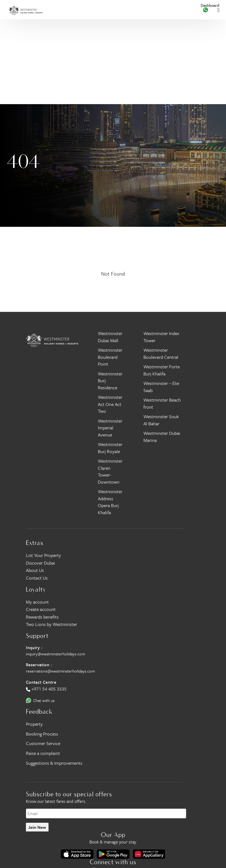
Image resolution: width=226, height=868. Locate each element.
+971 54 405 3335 (49, 689)
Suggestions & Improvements (54, 763)
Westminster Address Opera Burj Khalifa (110, 502)
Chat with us (44, 700)
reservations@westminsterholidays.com (60, 671)
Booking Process (42, 734)
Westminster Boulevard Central (161, 353)
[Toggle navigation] (219, 10)
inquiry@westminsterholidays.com (55, 654)
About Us (35, 570)
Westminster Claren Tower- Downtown (110, 471)
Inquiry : (34, 647)
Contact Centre (41, 682)
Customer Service (43, 743)
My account (37, 602)
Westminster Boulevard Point (110, 357)
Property (34, 724)
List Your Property (43, 555)
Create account (41, 609)
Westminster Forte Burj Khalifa (162, 370)
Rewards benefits (42, 617)
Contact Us (37, 578)
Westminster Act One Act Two (110, 404)
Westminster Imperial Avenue (110, 428)
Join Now (37, 827)
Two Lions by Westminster (52, 624)
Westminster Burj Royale (110, 448)
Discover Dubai (40, 563)
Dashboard (210, 5)
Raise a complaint (43, 753)
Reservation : (39, 665)
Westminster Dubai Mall (110, 337)
